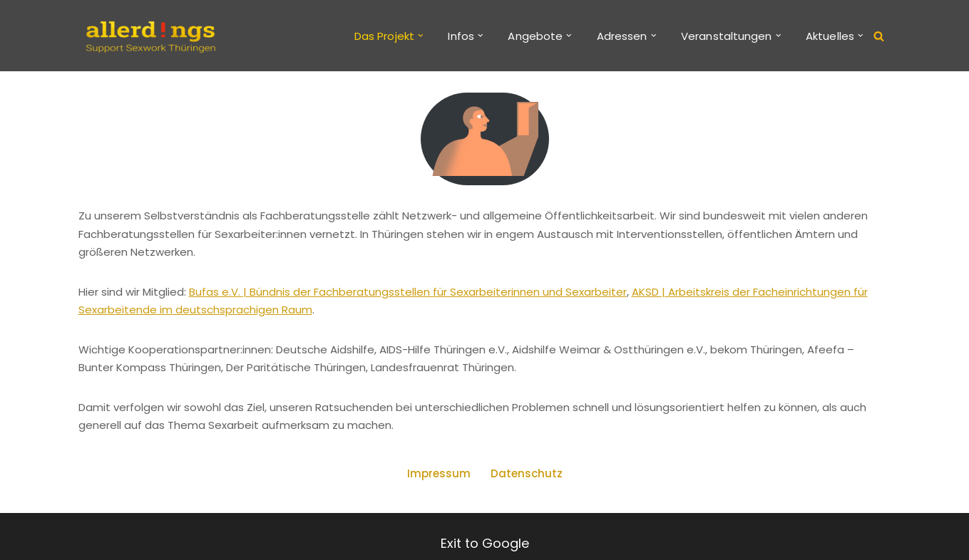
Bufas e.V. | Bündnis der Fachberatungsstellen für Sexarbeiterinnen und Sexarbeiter (408, 292)
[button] (421, 36)
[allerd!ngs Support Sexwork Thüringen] (150, 36)
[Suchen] (879, 36)
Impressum (439, 473)
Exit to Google (485, 543)
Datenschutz (527, 473)
